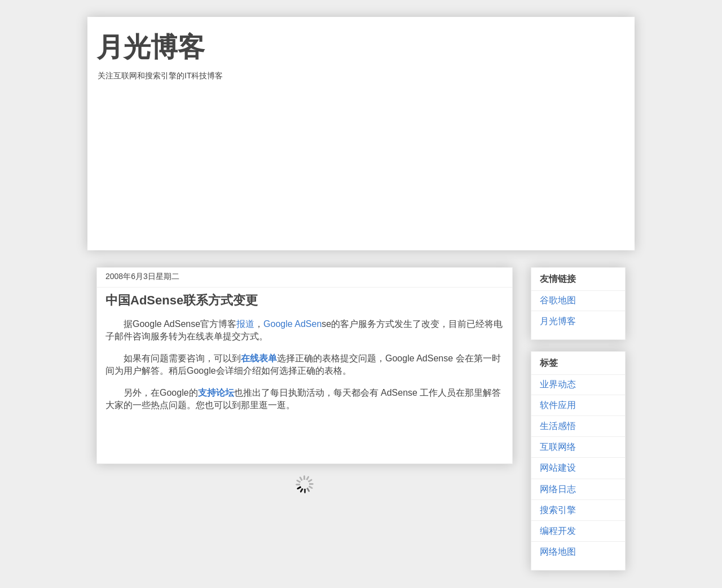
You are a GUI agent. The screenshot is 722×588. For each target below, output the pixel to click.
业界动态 (558, 384)
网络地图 (558, 552)
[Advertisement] (361, 166)
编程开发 (558, 531)
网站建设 (558, 468)
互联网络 (558, 447)
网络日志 (558, 489)
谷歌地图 (558, 300)
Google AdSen (292, 324)
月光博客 (151, 47)
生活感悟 (558, 426)
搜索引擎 (558, 510)
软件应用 (558, 405)
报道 (245, 324)
